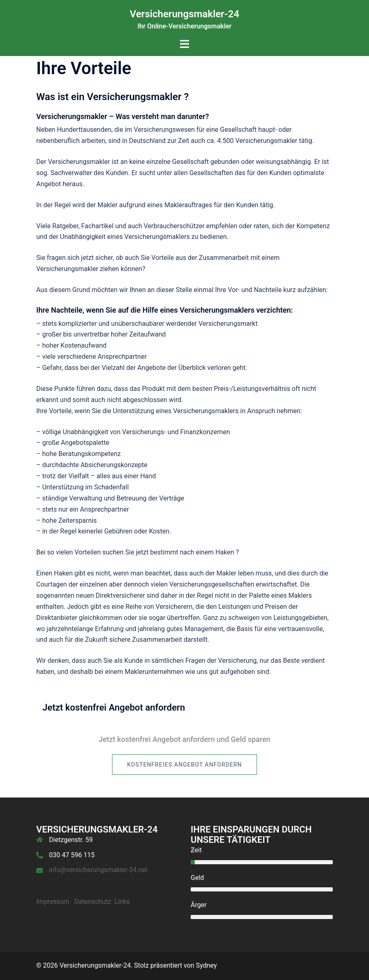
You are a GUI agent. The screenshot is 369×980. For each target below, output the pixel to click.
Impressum (53, 902)
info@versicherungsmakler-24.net (98, 870)
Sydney (207, 965)
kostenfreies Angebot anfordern (184, 765)
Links (122, 902)
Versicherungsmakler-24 (184, 14)
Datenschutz (92, 902)
